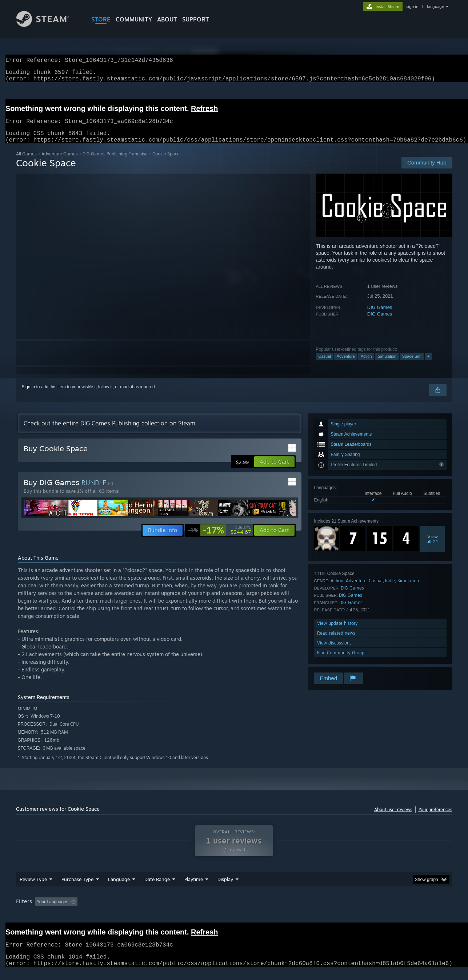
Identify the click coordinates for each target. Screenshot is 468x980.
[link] (219, 539)
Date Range (157, 888)
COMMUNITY (134, 19)
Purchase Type (77, 888)
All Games (26, 162)
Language (119, 888)
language (435, 7)
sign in (412, 7)
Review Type (33, 888)
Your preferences (435, 818)
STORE (101, 19)
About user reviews (393, 818)
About (167, 19)
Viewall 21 (432, 548)
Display (225, 888)
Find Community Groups (342, 661)
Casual (325, 365)
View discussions (334, 652)
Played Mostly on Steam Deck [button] (234, 910)
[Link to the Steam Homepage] (48, 25)
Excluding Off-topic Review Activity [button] (126, 910)
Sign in (29, 396)
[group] (234, 911)
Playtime (194, 888)
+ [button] (428, 365)
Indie (390, 589)
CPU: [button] (333, 910)
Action (366, 365)
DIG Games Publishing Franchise (115, 162)
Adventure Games (60, 162)
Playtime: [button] (182, 910)
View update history (337, 632)
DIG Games (380, 316)
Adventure (346, 365)
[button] (274, 471)
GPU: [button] (357, 910)
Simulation (387, 365)
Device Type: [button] (389, 910)
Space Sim (412, 365)
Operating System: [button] (295, 910)
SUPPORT (196, 19)
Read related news (336, 642)
